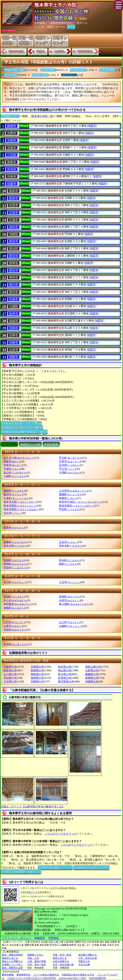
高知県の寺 (10, 678)
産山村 (15, 473)
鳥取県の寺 (10, 670)
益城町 (14, 597)
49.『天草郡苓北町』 (84, 52)
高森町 (15, 542)
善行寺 (14, 285)
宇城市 (12, 469)
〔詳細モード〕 (10, 116)
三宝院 (12, 155)
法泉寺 (14, 350)
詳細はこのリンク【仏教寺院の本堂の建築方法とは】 (33, 807)
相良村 (14, 528)
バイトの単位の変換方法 (46, 975)
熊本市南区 (21, 509)
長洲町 (14, 560)
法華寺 (14, 335)
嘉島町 (14, 491)
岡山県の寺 (65, 670)
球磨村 (68, 498)
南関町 (15, 564)
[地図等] (92, 126)
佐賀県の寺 (65, 678)
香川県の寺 (65, 674)
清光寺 (14, 227)
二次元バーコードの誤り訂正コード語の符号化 (32, 978)
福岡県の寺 (37, 678)
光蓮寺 (12, 148)
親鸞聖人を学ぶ (36, 955)
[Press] (24, 126)
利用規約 (54, 938)
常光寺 (12, 169)
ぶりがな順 (9, 444)
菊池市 (13, 494)
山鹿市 (13, 626)
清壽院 (14, 234)
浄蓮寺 (12, 177)
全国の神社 (49, 70)
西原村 (15, 568)
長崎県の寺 (92, 678)
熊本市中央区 (80, 502)
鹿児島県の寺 (66, 682)
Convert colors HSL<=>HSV (72, 978)
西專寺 (14, 263)
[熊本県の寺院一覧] (42, 116)
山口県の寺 (10, 674)
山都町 (71, 626)
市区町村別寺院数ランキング (18, 423)
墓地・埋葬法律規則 (12, 955)
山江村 (69, 622)
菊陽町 (71, 494)
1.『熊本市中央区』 (16, 52)
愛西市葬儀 (8, 975)
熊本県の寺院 (40, 75)
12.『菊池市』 (40, 52)
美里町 (69, 597)
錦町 (68, 564)
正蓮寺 (14, 220)
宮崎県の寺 (37, 682)
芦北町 (71, 458)
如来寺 (14, 314)
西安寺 (14, 241)
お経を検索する (61, 961)
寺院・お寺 (33, 958)
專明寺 (14, 278)
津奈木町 (71, 546)
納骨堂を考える (10, 958)
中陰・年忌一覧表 (62, 955)
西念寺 (14, 270)
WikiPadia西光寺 (97, 978)
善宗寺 (14, 292)
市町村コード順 (30, 444)
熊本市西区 (20, 506)
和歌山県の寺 (93, 667)
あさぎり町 (19, 458)
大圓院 (14, 307)
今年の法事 (84, 965)
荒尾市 (13, 465)
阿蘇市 (12, 461)
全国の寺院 (11, 75)
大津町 (69, 473)
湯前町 (15, 630)
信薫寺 (12, 184)
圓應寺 (12, 126)
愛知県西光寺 (23, 975)
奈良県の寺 (65, 667)
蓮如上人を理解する (12, 961)
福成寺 (14, 321)
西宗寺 (14, 256)
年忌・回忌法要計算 (63, 965)
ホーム (71, 27)
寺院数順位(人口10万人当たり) (19, 427)
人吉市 (69, 582)
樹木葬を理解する (88, 955)
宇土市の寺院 (69, 75)
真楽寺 (13, 198)
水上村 (15, 600)
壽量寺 (12, 162)
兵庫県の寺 (37, 667)
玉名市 (68, 542)
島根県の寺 (37, 670)
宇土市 (67, 469)
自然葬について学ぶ (12, 965)
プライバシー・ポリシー (17, 938)
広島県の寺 (92, 670)
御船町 (14, 608)
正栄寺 (14, 213)
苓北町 (15, 644)
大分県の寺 (10, 682)
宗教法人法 (84, 961)
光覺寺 (12, 133)
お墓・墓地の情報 (37, 961)
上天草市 (73, 491)
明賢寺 (14, 357)
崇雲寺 (14, 205)
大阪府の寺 (10, 667)
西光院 (14, 249)
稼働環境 (40, 938)
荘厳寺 (14, 299)
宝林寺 (14, 328)
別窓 (39, 423)
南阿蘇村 (18, 604)
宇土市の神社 (107, 70)
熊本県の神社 (78, 70)
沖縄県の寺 (92, 682)
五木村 (69, 465)
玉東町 (16, 498)
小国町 (14, 476)
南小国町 (74, 604)
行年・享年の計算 (88, 958)
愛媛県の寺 (92, 674)
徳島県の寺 (37, 674)
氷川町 (15, 582)
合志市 (13, 513)
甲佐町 (69, 509)
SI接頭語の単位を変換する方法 (78, 975)
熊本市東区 (77, 506)
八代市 (14, 622)
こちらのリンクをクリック (60, 834)
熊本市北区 (20, 502)
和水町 (69, 560)
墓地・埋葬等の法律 (12, 968)
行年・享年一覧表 (37, 965)
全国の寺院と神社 (15, 70)
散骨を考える (60, 958)
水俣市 (69, 600)
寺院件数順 (51, 444)
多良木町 (15, 546)
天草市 (69, 461)
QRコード (32, 892)
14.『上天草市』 (58, 52)
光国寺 (12, 140)
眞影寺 (14, 191)
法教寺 (14, 343)
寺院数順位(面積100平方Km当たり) (21, 432)
